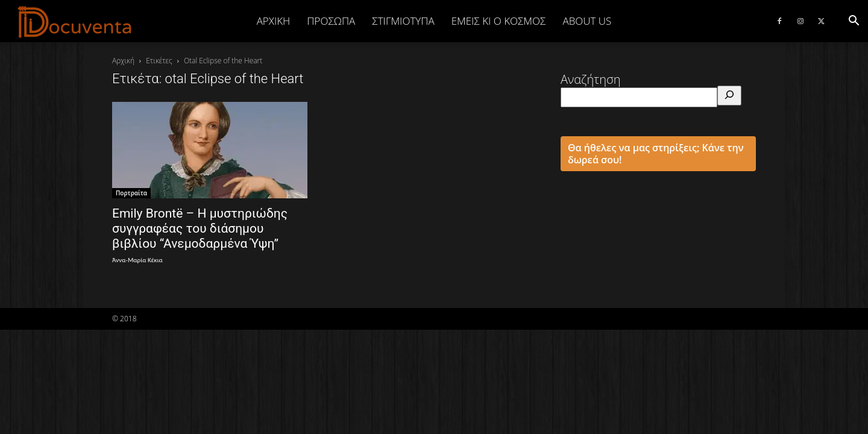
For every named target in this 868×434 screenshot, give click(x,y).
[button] (854, 21)
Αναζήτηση (591, 79)
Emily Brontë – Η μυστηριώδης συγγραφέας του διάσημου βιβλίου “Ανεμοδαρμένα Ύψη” (200, 228)
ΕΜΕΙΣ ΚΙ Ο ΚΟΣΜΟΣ (499, 21)
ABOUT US (587, 21)
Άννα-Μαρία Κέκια (137, 260)
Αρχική (274, 21)
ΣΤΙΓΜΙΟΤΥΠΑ (403, 21)
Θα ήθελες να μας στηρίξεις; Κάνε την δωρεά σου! (656, 154)
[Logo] (75, 22)
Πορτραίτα (131, 193)
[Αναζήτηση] (729, 96)
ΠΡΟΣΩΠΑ (331, 21)
